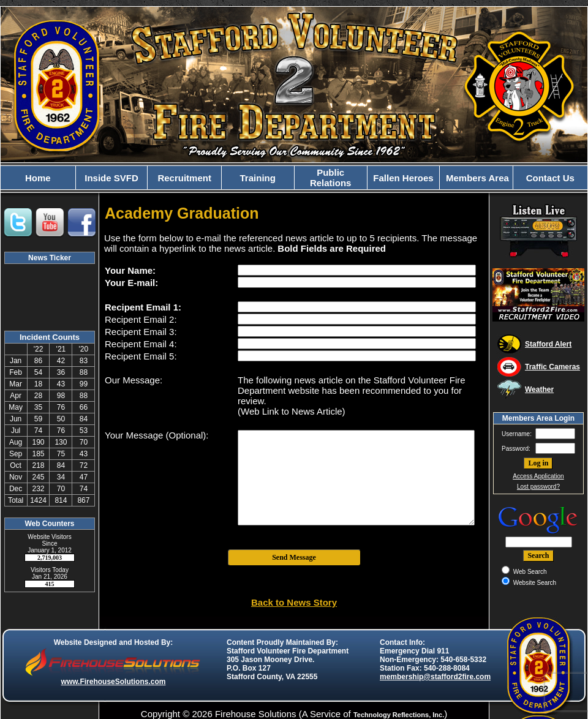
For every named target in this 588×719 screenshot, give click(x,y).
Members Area (476, 178)
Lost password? (538, 487)
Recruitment (184, 178)
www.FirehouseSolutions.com (114, 682)
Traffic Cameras (552, 367)
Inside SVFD (111, 178)
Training (258, 178)
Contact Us (550, 178)
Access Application (538, 476)
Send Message (294, 557)
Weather (539, 390)
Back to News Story (294, 602)
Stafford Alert (548, 344)
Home (38, 178)
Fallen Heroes (403, 178)
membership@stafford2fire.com (435, 677)
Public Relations (331, 178)
